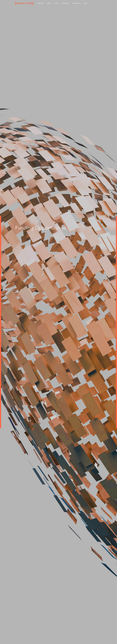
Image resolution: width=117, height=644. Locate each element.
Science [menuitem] (65, 3)
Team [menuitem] (86, 3)
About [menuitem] (49, 3)
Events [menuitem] (40, 3)
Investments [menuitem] (76, 3)
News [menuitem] (57, 3)
